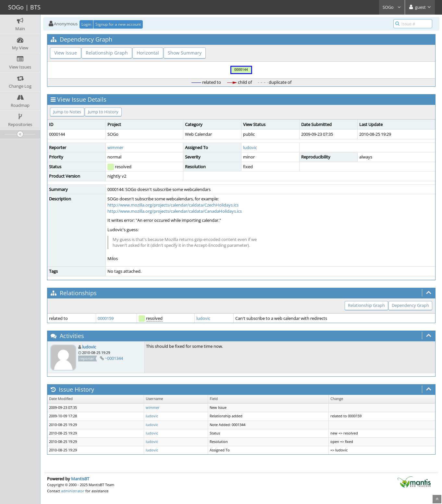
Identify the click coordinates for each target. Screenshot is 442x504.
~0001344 (114, 358)
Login (86, 24)
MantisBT (80, 479)
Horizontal (148, 53)
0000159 (106, 318)
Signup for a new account (118, 24)
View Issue (66, 53)
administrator (73, 491)
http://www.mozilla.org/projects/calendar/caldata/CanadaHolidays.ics (175, 211)
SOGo (392, 7)
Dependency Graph (410, 305)
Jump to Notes (67, 112)
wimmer (115, 147)
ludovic (250, 147)
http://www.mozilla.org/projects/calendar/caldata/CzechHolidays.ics (173, 205)
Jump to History (103, 112)
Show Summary (185, 53)
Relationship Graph (107, 53)
